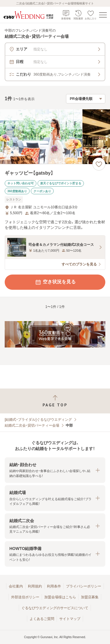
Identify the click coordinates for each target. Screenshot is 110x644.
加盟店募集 (90, 597)
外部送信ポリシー (25, 597)
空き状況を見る (55, 282)
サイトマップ (70, 619)
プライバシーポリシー (84, 586)
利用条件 (54, 586)
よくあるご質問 (42, 619)
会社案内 (16, 586)
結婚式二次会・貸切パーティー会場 (32, 425)
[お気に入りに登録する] (99, 164)
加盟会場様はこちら (60, 597)
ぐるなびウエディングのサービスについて (55, 608)
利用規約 (35, 586)
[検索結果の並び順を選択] (86, 99)
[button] (55, 470)
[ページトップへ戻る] (55, 401)
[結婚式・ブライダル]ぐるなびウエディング (38, 420)
